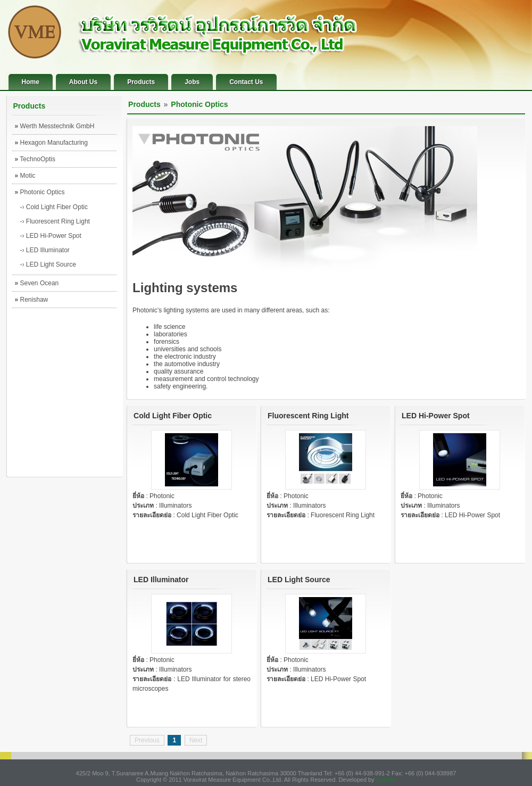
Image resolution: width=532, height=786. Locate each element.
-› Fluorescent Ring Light (55, 221)
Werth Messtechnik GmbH (55, 126)
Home (31, 82)
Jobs (192, 82)
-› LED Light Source (48, 264)
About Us (83, 82)
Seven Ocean (37, 283)
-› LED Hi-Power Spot (51, 236)
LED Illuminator (161, 580)
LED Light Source (299, 580)
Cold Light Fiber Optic (173, 416)
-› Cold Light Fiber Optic (54, 207)
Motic (25, 176)
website (386, 780)
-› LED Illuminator (45, 250)
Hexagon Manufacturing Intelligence (51, 145)
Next (196, 740)
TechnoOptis (35, 159)
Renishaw (32, 300)
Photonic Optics (40, 192)
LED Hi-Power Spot (436, 416)
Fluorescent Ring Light (308, 416)
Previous (147, 740)
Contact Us (246, 82)
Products (141, 82)
